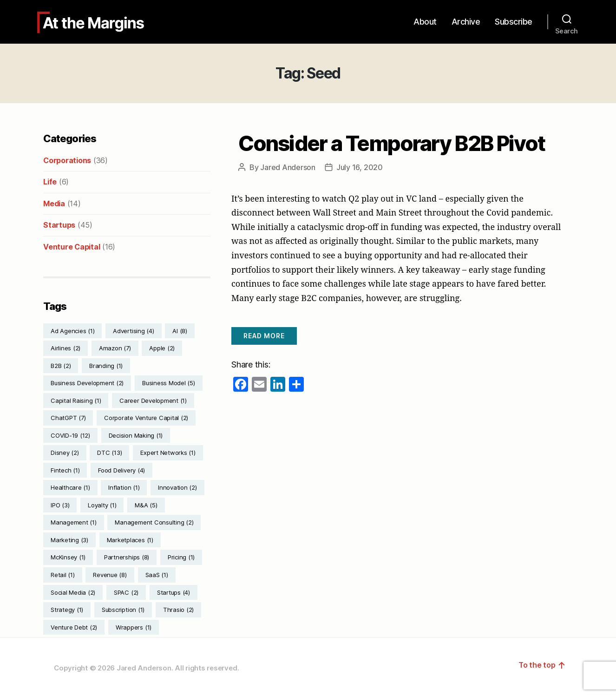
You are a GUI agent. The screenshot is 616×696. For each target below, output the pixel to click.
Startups (59, 225)
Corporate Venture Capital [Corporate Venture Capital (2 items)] (146, 418)
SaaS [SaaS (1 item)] (157, 575)
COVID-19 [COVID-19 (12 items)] (70, 435)
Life (50, 182)
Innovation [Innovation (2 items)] (177, 487)
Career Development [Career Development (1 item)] (153, 401)
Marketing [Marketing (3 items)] (69, 540)
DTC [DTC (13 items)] (109, 453)
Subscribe (514, 22)
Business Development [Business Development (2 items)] (87, 383)
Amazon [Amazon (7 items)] (115, 348)
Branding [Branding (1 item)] (106, 366)
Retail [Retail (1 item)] (63, 575)
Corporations (67, 160)
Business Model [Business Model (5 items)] (169, 383)
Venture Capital (72, 247)
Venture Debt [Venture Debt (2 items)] (74, 627)
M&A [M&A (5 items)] (146, 505)
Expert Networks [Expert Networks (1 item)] (168, 453)
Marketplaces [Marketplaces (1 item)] (130, 540)
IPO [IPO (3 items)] (60, 505)
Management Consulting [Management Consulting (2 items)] (154, 522)
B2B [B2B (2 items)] (61, 366)
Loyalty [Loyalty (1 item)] (102, 505)
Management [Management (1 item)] (74, 522)
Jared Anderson (288, 167)
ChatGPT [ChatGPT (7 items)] (68, 418)
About (425, 22)
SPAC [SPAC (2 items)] (126, 592)
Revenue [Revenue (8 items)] (110, 575)
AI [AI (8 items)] (180, 331)
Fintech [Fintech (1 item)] (65, 470)
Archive (466, 22)
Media (54, 204)
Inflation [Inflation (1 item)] (124, 487)
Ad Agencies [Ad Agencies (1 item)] (72, 331)
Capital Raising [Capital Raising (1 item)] (76, 401)
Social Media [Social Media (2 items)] (73, 592)
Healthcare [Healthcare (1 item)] (70, 487)
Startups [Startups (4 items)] (174, 592)
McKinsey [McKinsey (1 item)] (68, 557)
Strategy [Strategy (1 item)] (67, 610)
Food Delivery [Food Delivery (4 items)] (121, 470)
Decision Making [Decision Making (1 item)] (136, 435)
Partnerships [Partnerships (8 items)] (127, 557)
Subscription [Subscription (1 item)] (123, 610)
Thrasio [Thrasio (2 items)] (178, 610)
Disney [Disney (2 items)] (65, 453)
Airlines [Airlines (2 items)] (66, 348)
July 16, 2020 (360, 167)
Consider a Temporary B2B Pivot (392, 143)
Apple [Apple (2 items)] (162, 348)
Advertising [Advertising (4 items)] (133, 331)
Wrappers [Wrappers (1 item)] (134, 627)
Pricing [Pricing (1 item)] (181, 557)
